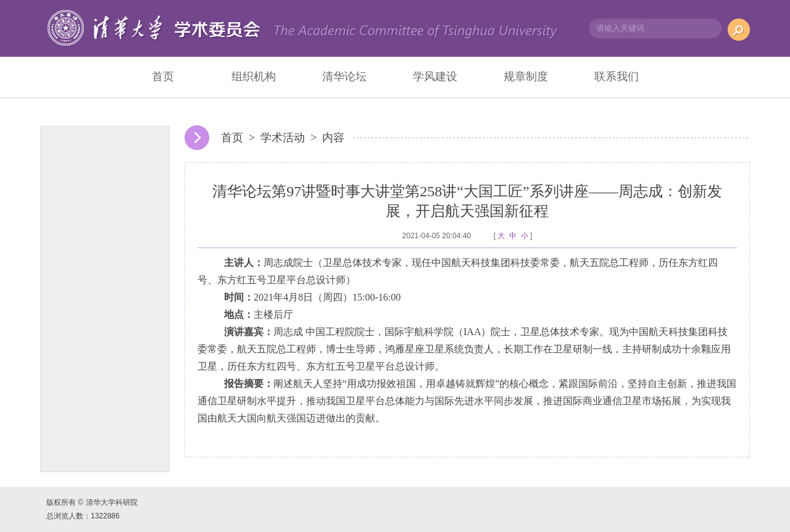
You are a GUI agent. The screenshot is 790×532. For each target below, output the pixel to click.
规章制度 (526, 77)
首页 (163, 77)
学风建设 (435, 77)
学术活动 (283, 138)
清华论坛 (344, 77)
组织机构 (254, 77)
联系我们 (617, 77)
